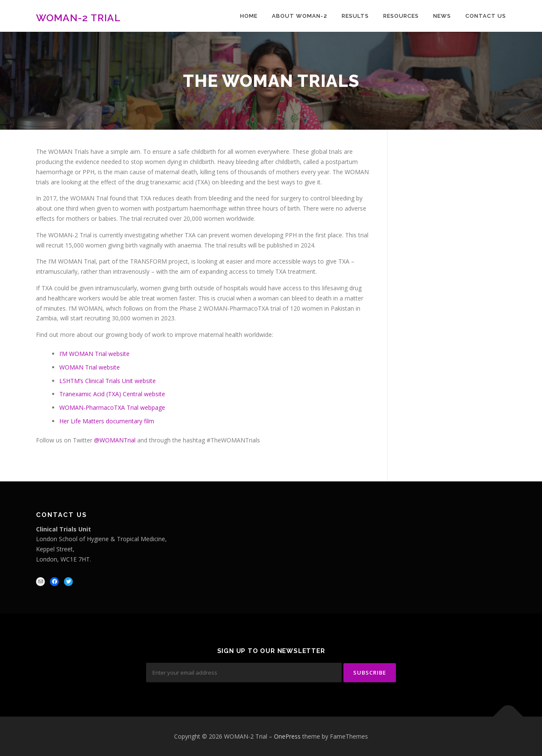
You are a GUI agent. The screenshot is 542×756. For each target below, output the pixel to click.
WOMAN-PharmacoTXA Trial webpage (112, 407)
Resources (401, 16)
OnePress (287, 736)
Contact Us (486, 16)
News (442, 16)
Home (249, 16)
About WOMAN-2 (300, 16)
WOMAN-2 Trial (78, 17)
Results (355, 16)
